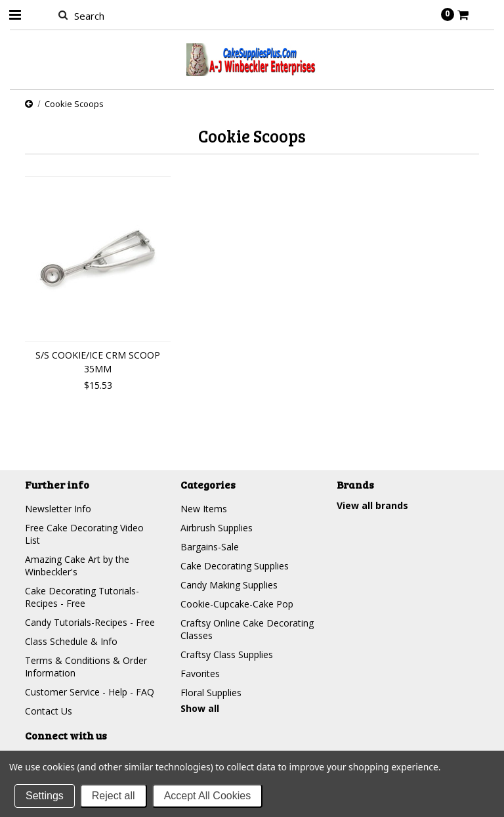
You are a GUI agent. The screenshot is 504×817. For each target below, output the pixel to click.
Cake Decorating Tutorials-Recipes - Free (82, 597)
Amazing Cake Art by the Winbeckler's (77, 565)
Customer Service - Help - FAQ (90, 692)
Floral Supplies (211, 693)
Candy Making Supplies (229, 585)
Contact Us (49, 711)
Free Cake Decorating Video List (84, 534)
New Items (204, 509)
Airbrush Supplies (217, 528)
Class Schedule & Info (71, 641)
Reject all (114, 796)
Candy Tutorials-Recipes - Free (90, 622)
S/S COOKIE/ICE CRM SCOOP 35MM (98, 362)
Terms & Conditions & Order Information (86, 667)
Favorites (200, 673)
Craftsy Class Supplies (227, 654)
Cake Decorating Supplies (235, 566)
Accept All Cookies (208, 796)
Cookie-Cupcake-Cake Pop (237, 604)
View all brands (372, 505)
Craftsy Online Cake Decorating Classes (247, 629)
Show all (200, 708)
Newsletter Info (58, 509)
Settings (45, 796)
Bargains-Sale (210, 547)
